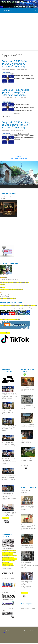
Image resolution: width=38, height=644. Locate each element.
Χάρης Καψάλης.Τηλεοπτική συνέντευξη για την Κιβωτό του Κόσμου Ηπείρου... (9, 514)
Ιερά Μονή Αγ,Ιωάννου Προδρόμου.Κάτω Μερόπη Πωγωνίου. (28, 407)
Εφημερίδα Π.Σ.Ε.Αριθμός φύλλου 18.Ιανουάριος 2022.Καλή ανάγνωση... (15, 64)
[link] (14, 282)
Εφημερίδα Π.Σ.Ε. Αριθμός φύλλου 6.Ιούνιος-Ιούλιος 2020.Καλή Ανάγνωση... (16, 125)
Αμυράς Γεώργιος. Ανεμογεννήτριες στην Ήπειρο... (7, 412)
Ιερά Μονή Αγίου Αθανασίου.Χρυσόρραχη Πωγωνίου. (27, 389)
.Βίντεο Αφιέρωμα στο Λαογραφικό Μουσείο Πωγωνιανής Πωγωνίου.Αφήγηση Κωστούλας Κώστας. (26, 585)
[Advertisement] (18, 31)
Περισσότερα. (25, 465)
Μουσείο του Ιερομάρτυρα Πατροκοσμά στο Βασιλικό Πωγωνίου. (28, 508)
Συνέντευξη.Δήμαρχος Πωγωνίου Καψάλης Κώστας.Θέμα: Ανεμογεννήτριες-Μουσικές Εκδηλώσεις (9, 497)
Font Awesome (5, 634)
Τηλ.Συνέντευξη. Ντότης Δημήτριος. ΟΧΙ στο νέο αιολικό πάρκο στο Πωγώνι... (9, 444)
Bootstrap (4, 631)
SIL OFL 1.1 (20, 634)
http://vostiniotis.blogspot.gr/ (28, 608)
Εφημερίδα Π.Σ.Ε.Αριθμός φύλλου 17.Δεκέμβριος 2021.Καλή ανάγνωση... (15, 92)
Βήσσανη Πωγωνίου (7, 600)
